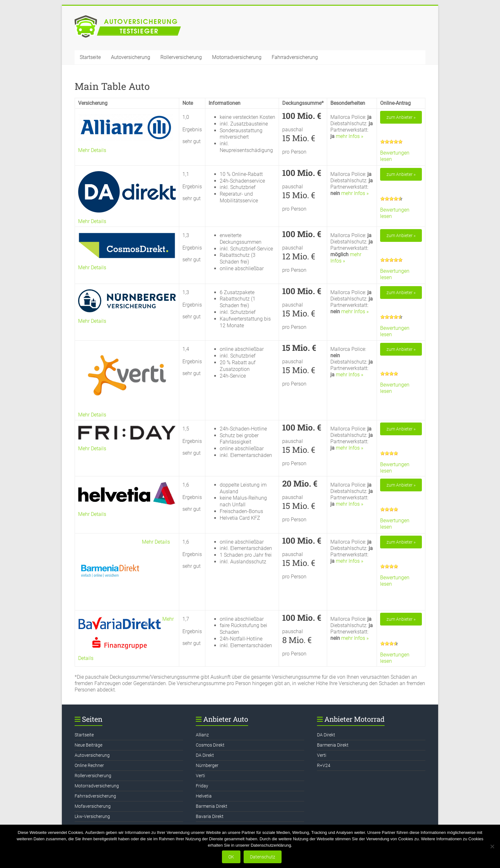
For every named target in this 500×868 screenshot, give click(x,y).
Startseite (90, 57)
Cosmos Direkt (210, 745)
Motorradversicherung (237, 57)
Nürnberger (207, 765)
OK (231, 857)
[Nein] (492, 846)
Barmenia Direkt (212, 806)
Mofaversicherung (93, 806)
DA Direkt (205, 755)
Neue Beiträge (88, 745)
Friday (202, 786)
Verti (200, 776)
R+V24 (324, 765)
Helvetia (204, 796)
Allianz (202, 735)
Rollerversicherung (181, 57)
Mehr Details (92, 150)
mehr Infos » (349, 136)
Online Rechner (89, 765)
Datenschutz (263, 857)
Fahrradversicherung (295, 57)
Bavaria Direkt (210, 816)
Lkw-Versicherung (92, 816)
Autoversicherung (131, 57)
